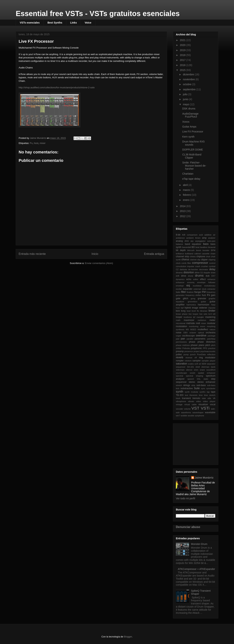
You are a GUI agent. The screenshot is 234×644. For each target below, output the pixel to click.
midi (198, 323)
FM (204, 292)
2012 (183, 216)
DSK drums (189, 109)
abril (186, 185)
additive (208, 235)
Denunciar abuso (188, 527)
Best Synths (55, 23)
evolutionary (210, 286)
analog (179, 241)
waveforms (186, 412)
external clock (200, 289)
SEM (204, 364)
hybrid (188, 308)
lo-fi (210, 314)
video (199, 401)
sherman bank (208, 367)
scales (191, 364)
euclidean (197, 286)
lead (189, 311)
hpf (182, 308)
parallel (190, 339)
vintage (179, 404)
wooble (191, 416)
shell (198, 367)
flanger (198, 292)
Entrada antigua (154, 254)
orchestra (211, 333)
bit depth (181, 250)
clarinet (193, 260)
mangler (200, 317)
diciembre (189, 74)
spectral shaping (195, 376)
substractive (187, 388)
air (214, 235)
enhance (211, 279)
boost (198, 250)
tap (208, 392)
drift (178, 276)
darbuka (183, 269)
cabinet (198, 254)
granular (202, 298)
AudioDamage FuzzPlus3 (190, 115)
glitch (185, 298)
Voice (88, 23)
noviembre (189, 79)
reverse (189, 358)
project (197, 351)
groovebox (193, 302)
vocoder (180, 409)
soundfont (211, 370)
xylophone (199, 416)
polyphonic (196, 348)
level (194, 311)
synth (180, 392)
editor (196, 279)
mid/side (191, 323)
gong (193, 298)
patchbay (211, 339)
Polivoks (186, 348)
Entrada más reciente (32, 254)
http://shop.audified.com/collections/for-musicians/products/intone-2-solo (57, 87)
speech (191, 379)
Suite (197, 388)
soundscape (181, 373)
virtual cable (190, 404)
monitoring (194, 326)
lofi (214, 314)
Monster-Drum (199, 544)
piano (202, 345)
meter (212, 320)
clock (178, 263)
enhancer (180, 282)
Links (74, 23)
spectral (179, 376)
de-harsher (193, 269)
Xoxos (186, 122)
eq (188, 285)
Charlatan (188, 174)
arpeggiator (200, 241)
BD (193, 247)
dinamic (179, 273)
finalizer (190, 292)
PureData (201, 354)
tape (213, 392)
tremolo (196, 398)
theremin (194, 395)
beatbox (204, 247)
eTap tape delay (191, 179)
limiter (212, 311)
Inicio (95, 254)
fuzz (204, 295)
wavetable (210, 412)
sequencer (181, 367)
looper (179, 317)
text (186, 395)
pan (183, 339)
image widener (200, 308)
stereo (192, 382)
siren (196, 370)
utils (209, 398)
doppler (207, 273)
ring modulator (207, 358)
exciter (179, 289)
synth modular (192, 392)
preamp (180, 351)
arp (192, 241)
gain (213, 295)
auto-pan (211, 241)
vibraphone (181, 401)
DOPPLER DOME (193, 150)
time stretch (210, 395)
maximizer (189, 320)
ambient (190, 238)
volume (187, 409)
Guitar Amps (189, 127)
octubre (187, 84)
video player (209, 401)
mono (203, 326)
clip (199, 260)
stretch (179, 385)
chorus (185, 259)
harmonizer (204, 305)
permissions (181, 342)
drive (184, 276)
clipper (204, 260)
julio (185, 94)
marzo (187, 190)
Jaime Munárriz (204, 478)
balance (179, 244)
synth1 (202, 392)
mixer (43, 143)
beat (197, 247)
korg (183, 311)
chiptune (201, 257)
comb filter (186, 263)
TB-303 (180, 395)
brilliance (180, 254)
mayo (186, 104)
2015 (183, 70)
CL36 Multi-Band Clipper (192, 156)
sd (200, 364)
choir (208, 257)
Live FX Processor (193, 132)
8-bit (178, 235)
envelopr (180, 286)
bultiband (189, 254)
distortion (189, 272)
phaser (194, 345)
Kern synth (188, 137)
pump (186, 354)
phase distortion (206, 342)
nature (212, 329)
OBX (186, 333)
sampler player (208, 361)
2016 (183, 65)
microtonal (181, 323)
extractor (211, 289)
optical (201, 333)
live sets (203, 314)
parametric (200, 339)
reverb (180, 357)
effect (203, 279)
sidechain (180, 370)
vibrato (191, 401)
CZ (177, 269)
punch (193, 354)
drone (191, 276)
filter (184, 292)
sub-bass (201, 385)
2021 (183, 40)
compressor (200, 263)
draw (213, 273)
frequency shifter (193, 295)
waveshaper (198, 412)
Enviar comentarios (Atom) (99, 263)
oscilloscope (189, 336)
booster (206, 250)
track (178, 398)
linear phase (182, 314)
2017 (183, 60)
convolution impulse (185, 266)
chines (193, 257)
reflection (211, 354)
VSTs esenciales (30, 23)
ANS (187, 241)
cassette (206, 254)
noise (179, 333)
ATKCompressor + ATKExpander (197, 569)
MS (187, 329)
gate (178, 298)
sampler (197, 361)
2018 (183, 55)
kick (178, 311)
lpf (194, 317)
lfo (198, 311)
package (212, 336)
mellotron (202, 320)
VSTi (205, 408)
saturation (181, 364)
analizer (212, 238)
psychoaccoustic (208, 351)
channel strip (182, 257)
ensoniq (191, 282)
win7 (178, 416)
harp (213, 305)
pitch (208, 345)
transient (186, 398)
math (178, 320)
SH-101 (190, 367)
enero (186, 200)
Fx (31, 143)
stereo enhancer (206, 382)
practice (212, 348)
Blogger (128, 637)
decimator (204, 269)
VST (195, 408)
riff (196, 358)
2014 (183, 206)
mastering (210, 317)
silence (189, 370)
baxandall (186, 247)
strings (187, 385)
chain (213, 254)
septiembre (189, 89)
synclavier (211, 388)
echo (189, 279)
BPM (213, 250)
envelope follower (206, 282)
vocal (213, 404)
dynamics (180, 279)
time (201, 395)
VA (214, 398)
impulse (212, 308)
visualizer (203, 404)
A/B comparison (190, 235)
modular (211, 323)
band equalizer (193, 244)
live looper (193, 314)
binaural (212, 247)
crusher (204, 266)
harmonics (191, 305)
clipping (212, 260)
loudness (188, 317)
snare (202, 370)
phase (192, 342)
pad (178, 339)
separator (211, 364)
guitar (203, 302)
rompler (180, 361)
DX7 (213, 276)
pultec (179, 354)
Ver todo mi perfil (185, 498)
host (36, 143)
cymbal (212, 266)
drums (199, 276)
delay (212, 269)
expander (188, 289)
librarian (204, 311)
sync (203, 388)
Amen (198, 238)
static (206, 379)
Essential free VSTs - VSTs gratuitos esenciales (98, 14)
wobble (184, 416)
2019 (183, 50)
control (212, 263)
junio (186, 99)
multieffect (203, 329)
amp (204, 238)
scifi (196, 364)
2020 (183, 45)
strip (193, 385)
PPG (205, 348)
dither (197, 273)
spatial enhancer (207, 373)
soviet (192, 373)
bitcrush (191, 250)
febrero (187, 195)
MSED (193, 329)
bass (206, 244)
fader (178, 292)
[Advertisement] (194, 443)
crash (198, 266)
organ (179, 336)
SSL (199, 379)
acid (201, 235)
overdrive (201, 336)
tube (204, 398)
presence (189, 351)
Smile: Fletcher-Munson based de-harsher (194, 166)
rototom (188, 361)
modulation (182, 326)
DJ (202, 273)
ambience (180, 238)
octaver (193, 333)
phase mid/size (183, 345)
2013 (183, 211)
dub (208, 276)
